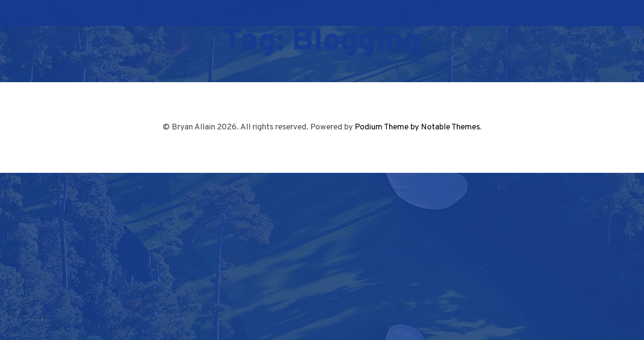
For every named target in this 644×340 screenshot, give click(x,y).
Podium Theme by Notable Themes (417, 127)
